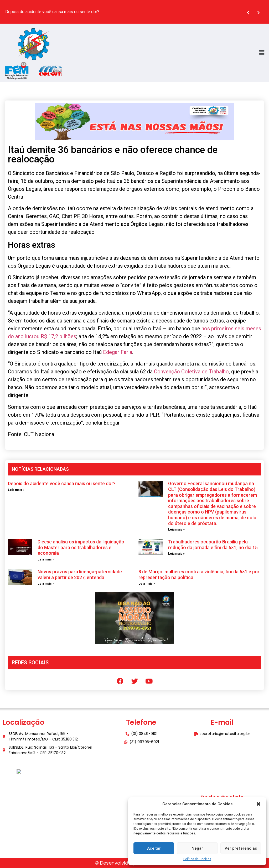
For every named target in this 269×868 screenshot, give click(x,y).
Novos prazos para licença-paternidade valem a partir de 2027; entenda (80, 575)
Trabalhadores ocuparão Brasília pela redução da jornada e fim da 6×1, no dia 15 (213, 545)
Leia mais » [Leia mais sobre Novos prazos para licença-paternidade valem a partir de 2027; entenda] (46, 584)
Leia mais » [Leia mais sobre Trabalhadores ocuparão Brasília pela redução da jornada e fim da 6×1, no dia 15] (176, 554)
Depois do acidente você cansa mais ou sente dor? (62, 483)
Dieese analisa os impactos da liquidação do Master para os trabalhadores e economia (81, 547)
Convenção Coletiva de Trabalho (191, 372)
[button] (258, 804)
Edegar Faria (118, 352)
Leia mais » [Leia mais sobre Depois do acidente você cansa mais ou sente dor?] (16, 490)
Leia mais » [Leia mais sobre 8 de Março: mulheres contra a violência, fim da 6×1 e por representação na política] (147, 584)
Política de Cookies (197, 859)
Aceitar (154, 848)
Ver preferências (241, 848)
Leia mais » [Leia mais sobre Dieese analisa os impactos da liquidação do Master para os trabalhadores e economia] (46, 559)
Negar (197, 848)
